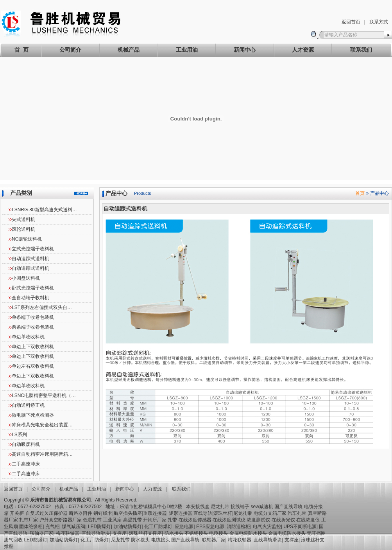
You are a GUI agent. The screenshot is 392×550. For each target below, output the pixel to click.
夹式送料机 (23, 219)
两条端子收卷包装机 (33, 327)
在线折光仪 (283, 520)
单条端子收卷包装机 (33, 317)
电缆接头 (218, 533)
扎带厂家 (29, 520)
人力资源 (152, 489)
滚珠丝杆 (223, 513)
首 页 (21, 50)
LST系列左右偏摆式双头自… (42, 307)
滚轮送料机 (23, 229)
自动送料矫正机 (28, 405)
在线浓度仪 (308, 520)
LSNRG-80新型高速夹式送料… (44, 210)
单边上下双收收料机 (33, 347)
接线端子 (240, 507)
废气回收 (14, 540)
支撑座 (120, 533)
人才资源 (303, 50)
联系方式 (379, 22)
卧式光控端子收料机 (33, 288)
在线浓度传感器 (195, 520)
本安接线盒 (198, 507)
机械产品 (129, 50)
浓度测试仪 (258, 520)
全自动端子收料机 (30, 298)
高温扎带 (132, 520)
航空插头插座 (128, 513)
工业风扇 (112, 520)
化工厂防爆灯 (158, 527)
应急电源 (184, 527)
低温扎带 (92, 520)
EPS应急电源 (210, 527)
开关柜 (17, 513)
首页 (360, 193)
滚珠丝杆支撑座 (145, 533)
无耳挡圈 (316, 533)
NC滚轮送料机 (27, 239)
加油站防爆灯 (128, 527)
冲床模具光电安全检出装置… (42, 425)
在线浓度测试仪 (229, 520)
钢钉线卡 (103, 513)
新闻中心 (245, 50)
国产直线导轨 (288, 507)
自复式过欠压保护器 (47, 513)
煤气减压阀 (73, 527)
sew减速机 (262, 507)
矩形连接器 (181, 513)
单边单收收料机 (28, 337)
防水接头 (174, 533)
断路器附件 (81, 513)
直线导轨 (203, 513)
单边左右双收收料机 (33, 366)
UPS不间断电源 (300, 527)
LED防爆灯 (99, 527)
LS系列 (19, 435)
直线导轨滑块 (96, 533)
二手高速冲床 (26, 464)
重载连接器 (155, 513)
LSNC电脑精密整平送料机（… (44, 395)
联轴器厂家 (41, 533)
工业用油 (187, 50)
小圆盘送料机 (26, 278)
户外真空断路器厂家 (61, 520)
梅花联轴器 (68, 533)
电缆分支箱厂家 (270, 513)
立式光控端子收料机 (33, 249)
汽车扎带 (297, 513)
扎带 (172, 520)
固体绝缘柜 (31, 527)
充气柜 (52, 527)
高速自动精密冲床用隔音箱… (42, 454)
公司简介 (70, 50)
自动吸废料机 (26, 444)
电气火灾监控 (267, 527)
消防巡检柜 (238, 527)
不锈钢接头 (196, 533)
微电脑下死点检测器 (33, 415)
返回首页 (351, 22)
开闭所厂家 (155, 520)
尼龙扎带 (220, 507)
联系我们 (361, 50)
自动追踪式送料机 (30, 259)
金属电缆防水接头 (248, 533)
